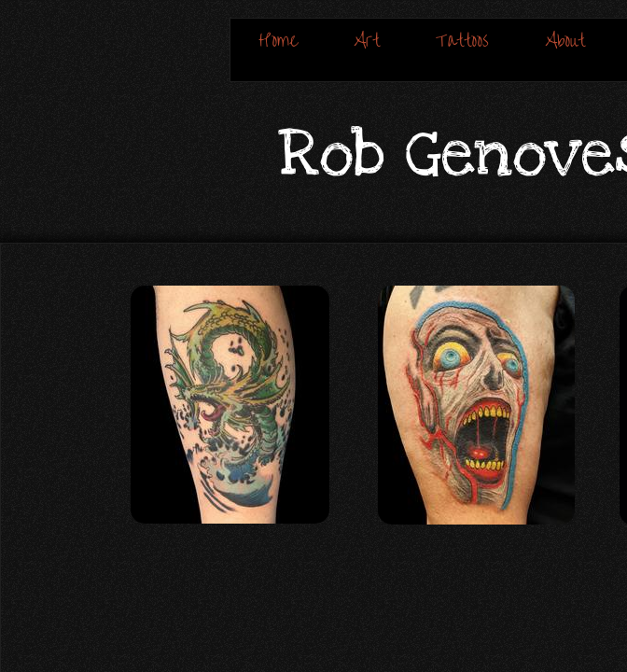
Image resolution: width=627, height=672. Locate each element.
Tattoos (462, 41)
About (565, 41)
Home (278, 41)
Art (367, 41)
